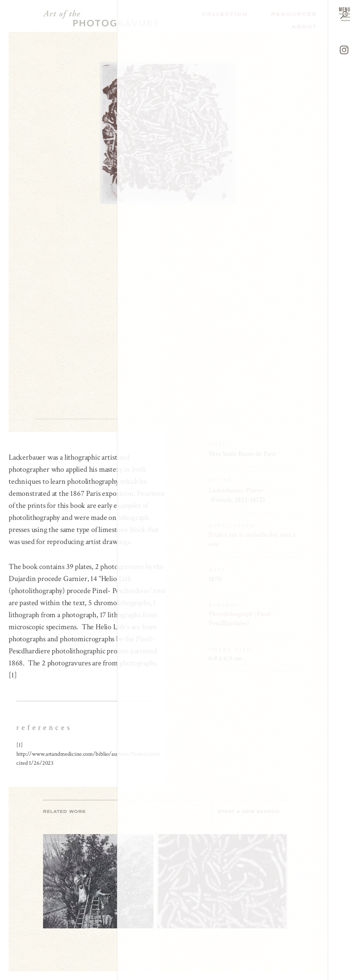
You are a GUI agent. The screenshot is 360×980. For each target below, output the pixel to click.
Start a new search (253, 812)
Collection (225, 14)
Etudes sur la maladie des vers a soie (252, 539)
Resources (294, 14)
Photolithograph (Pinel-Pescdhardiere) (241, 619)
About (304, 27)
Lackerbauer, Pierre (236, 490)
